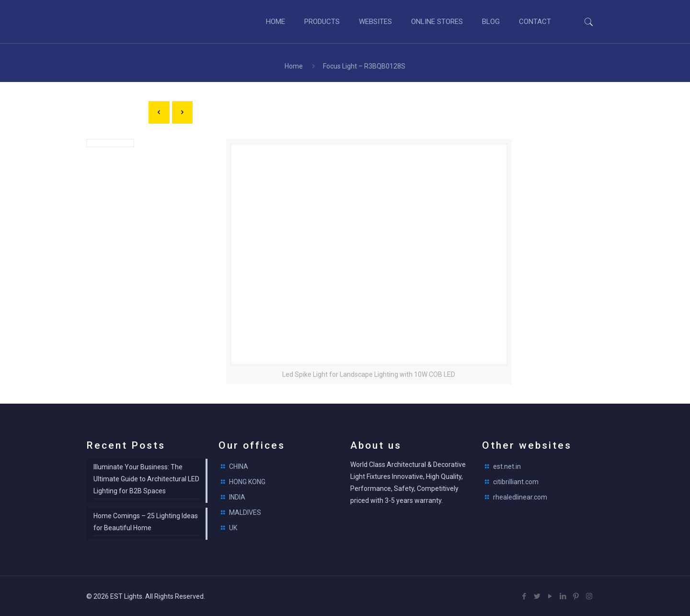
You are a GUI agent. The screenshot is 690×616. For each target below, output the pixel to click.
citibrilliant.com (516, 482)
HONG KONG (247, 482)
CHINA (239, 466)
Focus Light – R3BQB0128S (364, 66)
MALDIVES (245, 512)
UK (233, 528)
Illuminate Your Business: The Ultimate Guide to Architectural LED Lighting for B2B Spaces (146, 479)
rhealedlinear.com (520, 497)
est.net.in (507, 466)
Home (294, 66)
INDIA (237, 497)
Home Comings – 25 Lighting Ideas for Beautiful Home (146, 522)
